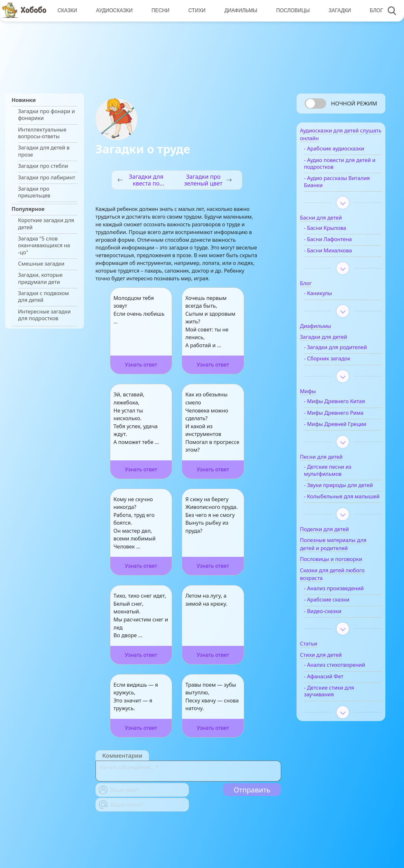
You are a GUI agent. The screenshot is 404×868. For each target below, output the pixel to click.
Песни (159, 10)
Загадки (337, 10)
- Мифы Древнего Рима (344, 423)
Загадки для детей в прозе (44, 151)
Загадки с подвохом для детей (43, 297)
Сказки (67, 10)
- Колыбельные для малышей (339, 517)
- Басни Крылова (335, 231)
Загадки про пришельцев (34, 192)
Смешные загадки (41, 264)
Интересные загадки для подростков (44, 315)
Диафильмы (239, 10)
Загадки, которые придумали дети (40, 278)
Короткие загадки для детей (46, 224)
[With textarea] (188, 771)
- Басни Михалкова (338, 254)
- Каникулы (328, 297)
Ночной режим (354, 103)
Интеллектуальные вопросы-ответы (42, 133)
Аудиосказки (114, 10)
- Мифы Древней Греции (345, 434)
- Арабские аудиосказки (344, 152)
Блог (373, 10)
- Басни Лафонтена (338, 243)
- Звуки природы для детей (341, 499)
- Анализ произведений (344, 612)
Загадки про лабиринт (47, 178)
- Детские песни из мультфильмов (338, 480)
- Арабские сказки (337, 624)
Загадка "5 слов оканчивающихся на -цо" (44, 246)
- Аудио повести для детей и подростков (340, 167)
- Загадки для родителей (331, 354)
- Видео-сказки (333, 635)
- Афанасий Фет (334, 700)
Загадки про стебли (43, 166)
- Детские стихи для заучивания (339, 715)
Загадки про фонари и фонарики (46, 115)
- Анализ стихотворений (345, 689)
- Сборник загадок (337, 369)
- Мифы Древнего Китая (345, 412)
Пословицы (290, 10)
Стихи (195, 10)
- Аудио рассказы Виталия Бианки (336, 185)
